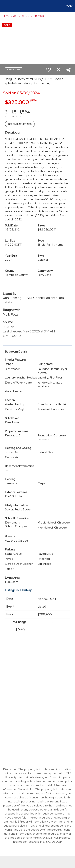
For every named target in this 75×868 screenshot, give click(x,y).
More (69, 6)
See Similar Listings (20, 124)
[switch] (48, 70)
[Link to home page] (4, 6)
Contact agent (14, 70)
